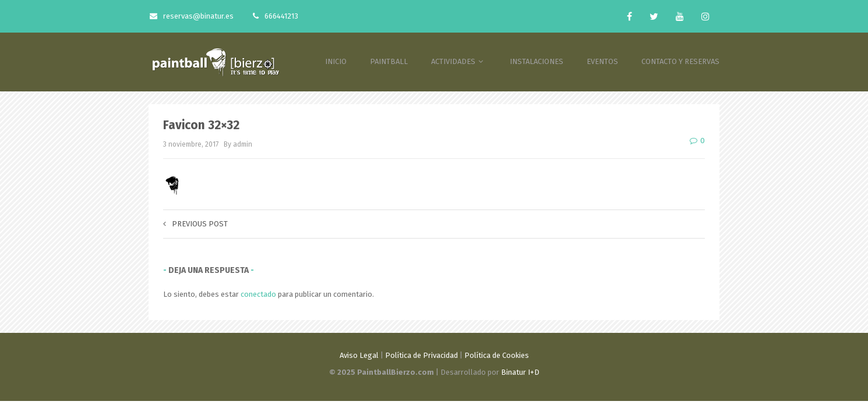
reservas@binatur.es (192, 16)
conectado (258, 294)
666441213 (276, 16)
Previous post (195, 224)
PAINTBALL (389, 61)
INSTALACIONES (537, 61)
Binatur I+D (520, 372)
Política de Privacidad (421, 355)
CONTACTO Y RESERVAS (680, 61)
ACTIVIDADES (459, 61)
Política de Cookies (497, 355)
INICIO (336, 61)
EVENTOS (602, 61)
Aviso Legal (359, 355)
